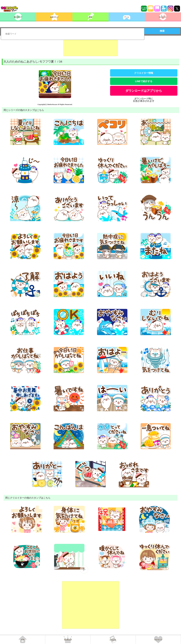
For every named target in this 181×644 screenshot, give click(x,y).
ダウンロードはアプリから (144, 91)
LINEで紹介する (144, 81)
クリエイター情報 (144, 73)
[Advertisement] (91, 48)
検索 (162, 31)
